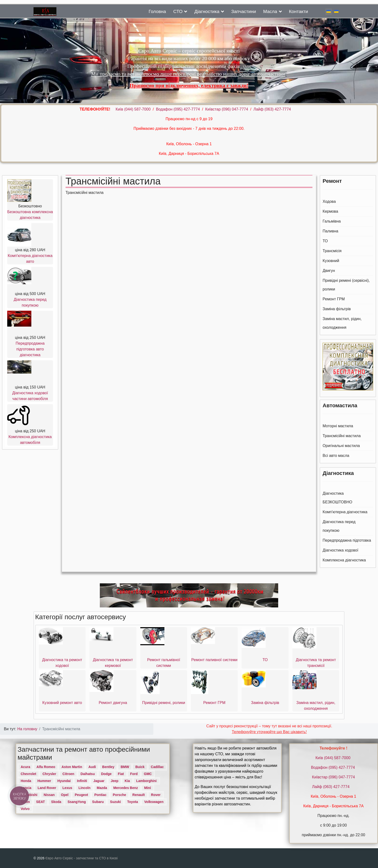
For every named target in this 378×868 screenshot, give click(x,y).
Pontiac (100, 795)
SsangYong (77, 802)
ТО (325, 241)
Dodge (106, 774)
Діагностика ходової (340, 550)
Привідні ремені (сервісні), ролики (346, 285)
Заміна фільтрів (337, 309)
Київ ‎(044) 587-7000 (134, 109)
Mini (148, 788)
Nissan (49, 795)
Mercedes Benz (126, 788)
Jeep (115, 781)
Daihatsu (88, 774)
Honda (26, 781)
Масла (270, 11)
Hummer (44, 781)
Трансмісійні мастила (342, 436)
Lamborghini (146, 781)
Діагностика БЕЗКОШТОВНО (337, 498)
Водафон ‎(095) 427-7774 (178, 109)
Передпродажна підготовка (347, 540)
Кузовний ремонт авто (62, 703)
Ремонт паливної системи (214, 660)
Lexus (67, 788)
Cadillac (157, 767)
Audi (92, 767)
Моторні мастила (338, 426)
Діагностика (207, 11)
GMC (148, 774)
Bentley (108, 767)
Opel (65, 795)
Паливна (330, 231)
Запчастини (244, 11)
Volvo (25, 809)
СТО (178, 11)
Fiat (121, 774)
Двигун (329, 271)
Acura (26, 767)
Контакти (299, 11)
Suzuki (115, 802)
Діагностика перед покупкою (339, 526)
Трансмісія (332, 251)
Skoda (56, 802)
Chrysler (49, 774)
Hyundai (64, 781)
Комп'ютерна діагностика (345, 512)
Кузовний (331, 261)
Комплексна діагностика (344, 560)
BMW (125, 767)
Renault (138, 795)
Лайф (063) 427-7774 (272, 109)
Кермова (330, 211)
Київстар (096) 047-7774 (227, 109)
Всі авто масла (336, 456)
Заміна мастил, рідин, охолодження (342, 323)
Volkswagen (154, 802)
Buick (140, 767)
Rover (156, 795)
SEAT (40, 802)
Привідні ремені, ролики (164, 703)
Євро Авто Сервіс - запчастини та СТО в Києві (81, 858)
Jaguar (99, 781)
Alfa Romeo (46, 767)
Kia (127, 781)
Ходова (329, 201)
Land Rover (47, 788)
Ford (134, 774)
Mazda (102, 788)
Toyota (132, 802)
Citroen (68, 774)
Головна (157, 11)
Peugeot (81, 795)
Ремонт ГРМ (334, 299)
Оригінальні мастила (341, 446)
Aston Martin (72, 767)
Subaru (98, 802)
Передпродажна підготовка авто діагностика (30, 349)
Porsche (119, 795)
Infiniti (82, 781)
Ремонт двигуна (113, 703)
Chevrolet (29, 774)
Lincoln (85, 788)
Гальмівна (332, 221)
